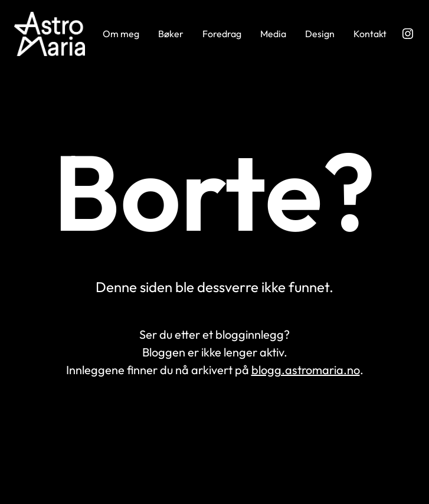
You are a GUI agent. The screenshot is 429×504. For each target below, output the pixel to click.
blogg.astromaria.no (306, 370)
